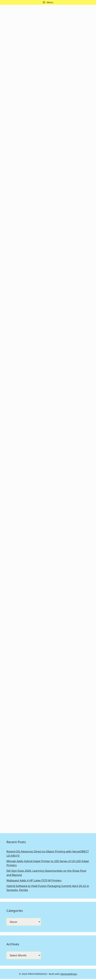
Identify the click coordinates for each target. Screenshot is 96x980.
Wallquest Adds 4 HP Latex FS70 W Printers (34, 880)
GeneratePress (69, 974)
